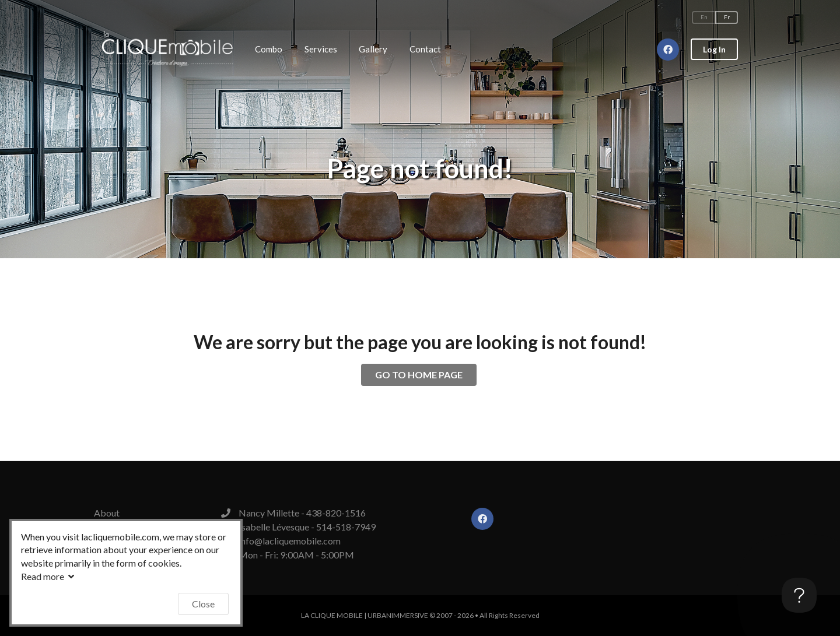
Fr (727, 17)
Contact (425, 49)
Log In (714, 49)
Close (203, 604)
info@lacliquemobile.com (290, 541)
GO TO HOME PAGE (419, 375)
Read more (49, 576)
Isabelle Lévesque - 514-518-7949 (307, 527)
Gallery (373, 49)
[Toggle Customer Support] (799, 595)
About (107, 513)
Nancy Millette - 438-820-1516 (302, 513)
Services (321, 49)
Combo (269, 49)
